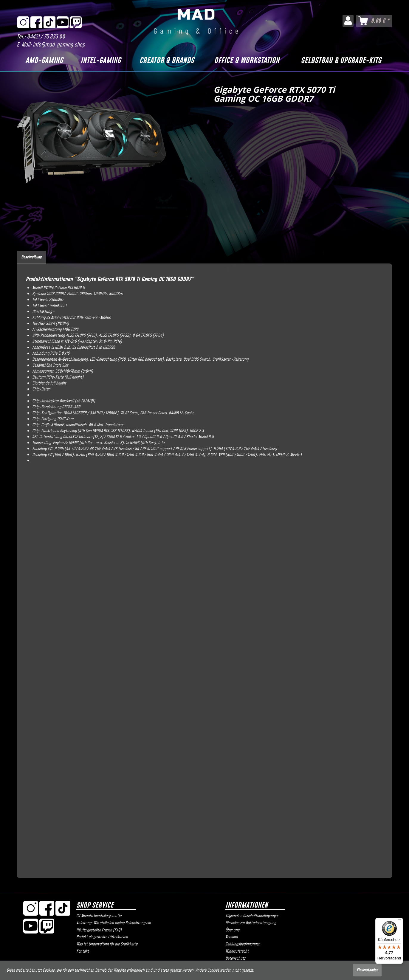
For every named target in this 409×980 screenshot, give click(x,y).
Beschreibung (31, 257)
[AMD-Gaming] (44, 61)
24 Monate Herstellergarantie (99, 916)
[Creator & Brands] (167, 61)
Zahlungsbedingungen (243, 944)
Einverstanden (367, 970)
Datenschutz (235, 959)
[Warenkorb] (374, 21)
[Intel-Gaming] (100, 61)
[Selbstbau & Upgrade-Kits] (341, 61)
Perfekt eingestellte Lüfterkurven (102, 937)
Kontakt (83, 951)
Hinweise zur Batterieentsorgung (251, 923)
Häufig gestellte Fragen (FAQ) (99, 930)
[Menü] (399, 921)
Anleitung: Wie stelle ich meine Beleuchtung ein (114, 923)
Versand (232, 937)
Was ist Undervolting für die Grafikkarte (107, 944)
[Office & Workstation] (247, 61)
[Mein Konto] (348, 21)
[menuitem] (348, 21)
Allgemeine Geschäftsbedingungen (252, 916)
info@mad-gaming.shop (59, 45)
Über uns (232, 930)
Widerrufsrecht (237, 951)
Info (161, 443)
